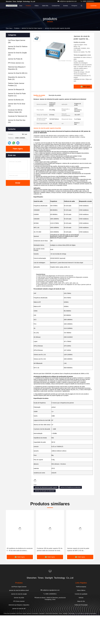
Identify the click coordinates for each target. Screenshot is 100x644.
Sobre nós (45, 6)
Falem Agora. (18, 149)
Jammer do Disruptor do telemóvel (45, 491)
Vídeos (37, 6)
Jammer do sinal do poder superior (32, 28)
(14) (16, 100)
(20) (17, 54)
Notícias (81, 598)
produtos (17, 28)
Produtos (28, 6)
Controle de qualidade (81, 594)
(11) (16, 63)
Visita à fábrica (81, 590)
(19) (17, 105)
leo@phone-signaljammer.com (67, 1)
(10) (17, 78)
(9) (15, 59)
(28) (17, 41)
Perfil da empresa (81, 587)
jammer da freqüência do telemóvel (71, 487)
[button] (9, 533)
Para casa (9, 28)
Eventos (66, 6)
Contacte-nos (56, 6)
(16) (15, 111)
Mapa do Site (81, 601)
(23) (18, 48)
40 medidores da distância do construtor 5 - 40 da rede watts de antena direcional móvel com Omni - (20, 550)
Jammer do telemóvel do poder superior (46, 487)
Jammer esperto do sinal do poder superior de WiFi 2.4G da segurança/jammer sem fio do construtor (80, 550)
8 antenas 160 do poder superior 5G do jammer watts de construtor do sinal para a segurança (50, 550)
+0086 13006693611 (87, 1)
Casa (21, 6)
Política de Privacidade (81, 605)
